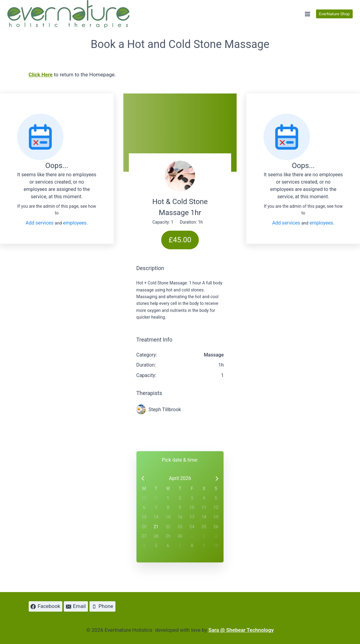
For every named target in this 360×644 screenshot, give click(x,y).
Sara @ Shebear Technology (241, 630)
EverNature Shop (335, 14)
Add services (40, 223)
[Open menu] (307, 14)
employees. (76, 223)
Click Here (41, 75)
